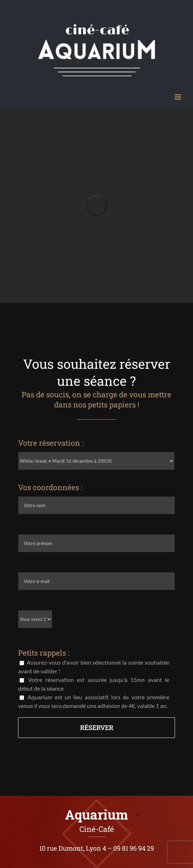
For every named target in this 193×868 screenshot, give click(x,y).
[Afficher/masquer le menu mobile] (178, 97)
